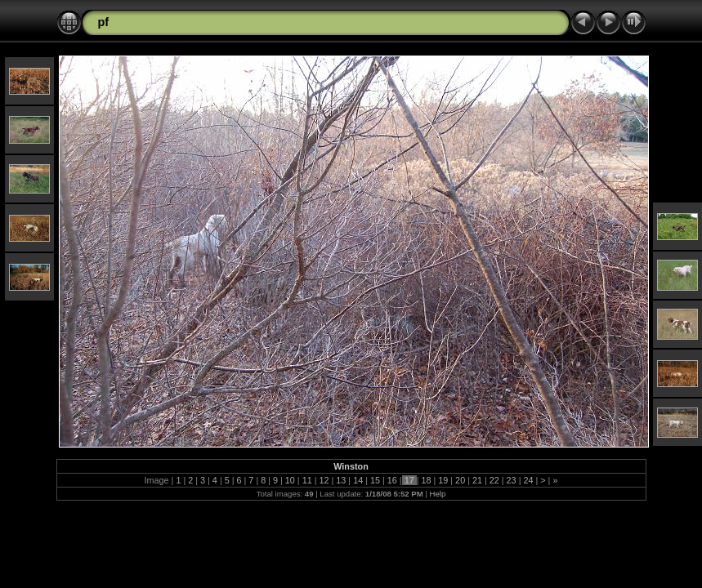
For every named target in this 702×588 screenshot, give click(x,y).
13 (341, 480)
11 (307, 480)
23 (512, 480)
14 (358, 480)
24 (528, 480)
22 (494, 480)
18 (426, 480)
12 (324, 480)
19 (443, 480)
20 (460, 480)
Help (438, 494)
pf (104, 22)
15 (375, 480)
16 (392, 480)
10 (290, 480)
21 (477, 480)
